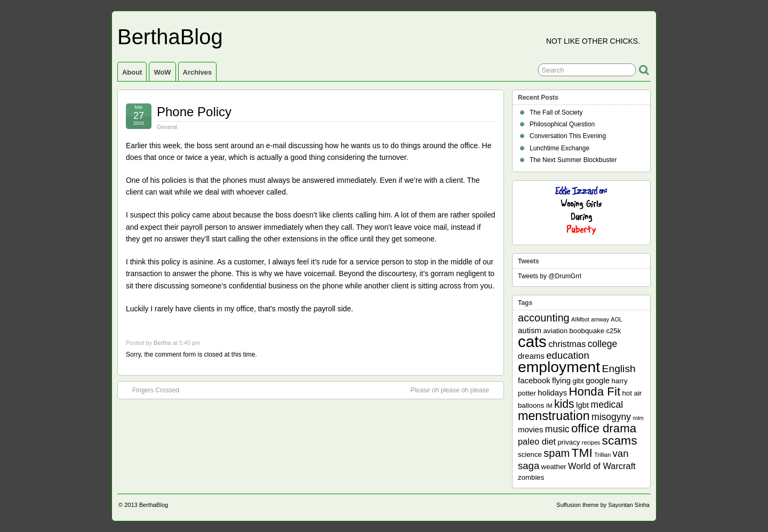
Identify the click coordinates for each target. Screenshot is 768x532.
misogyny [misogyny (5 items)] (611, 417)
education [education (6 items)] (567, 355)
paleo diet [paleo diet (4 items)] (537, 441)
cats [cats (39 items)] (532, 341)
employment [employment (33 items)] (559, 367)
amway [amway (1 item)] (600, 319)
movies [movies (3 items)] (530, 429)
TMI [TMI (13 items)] (582, 453)
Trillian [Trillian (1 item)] (602, 455)
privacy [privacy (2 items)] (569, 442)
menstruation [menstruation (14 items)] (554, 416)
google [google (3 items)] (598, 380)
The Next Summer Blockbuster (573, 160)
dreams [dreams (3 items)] (531, 356)
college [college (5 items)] (603, 344)
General (167, 127)
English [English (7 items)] (619, 369)
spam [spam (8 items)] (557, 453)
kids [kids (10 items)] (564, 404)
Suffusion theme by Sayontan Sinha (603, 505)
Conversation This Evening (568, 136)
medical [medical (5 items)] (607, 405)
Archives (198, 72)
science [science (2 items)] (530, 454)
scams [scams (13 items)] (620, 440)
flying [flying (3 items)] (561, 380)
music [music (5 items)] (557, 429)
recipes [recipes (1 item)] (591, 442)
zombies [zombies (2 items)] (531, 477)
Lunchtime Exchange (559, 148)
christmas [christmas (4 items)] (567, 344)
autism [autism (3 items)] (530, 330)
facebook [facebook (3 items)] (534, 380)
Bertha (162, 343)
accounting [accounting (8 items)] (544, 318)
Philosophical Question (562, 124)
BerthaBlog (170, 37)
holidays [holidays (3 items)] (552, 393)
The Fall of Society (556, 112)
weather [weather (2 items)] (554, 467)
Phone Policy (194, 112)
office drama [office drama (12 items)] (604, 428)
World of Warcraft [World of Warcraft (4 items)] (602, 466)
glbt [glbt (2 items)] (578, 381)
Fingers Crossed (150, 390)
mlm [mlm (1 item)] (638, 418)
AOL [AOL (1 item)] (616, 319)
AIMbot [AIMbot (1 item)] (580, 319)
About (132, 72)
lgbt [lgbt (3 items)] (582, 405)
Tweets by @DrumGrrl (550, 276)
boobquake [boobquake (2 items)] (587, 331)
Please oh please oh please (455, 390)
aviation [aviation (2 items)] (555, 331)
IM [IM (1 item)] (549, 406)
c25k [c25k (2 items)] (613, 331)
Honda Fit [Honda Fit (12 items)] (595, 392)
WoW (162, 72)
